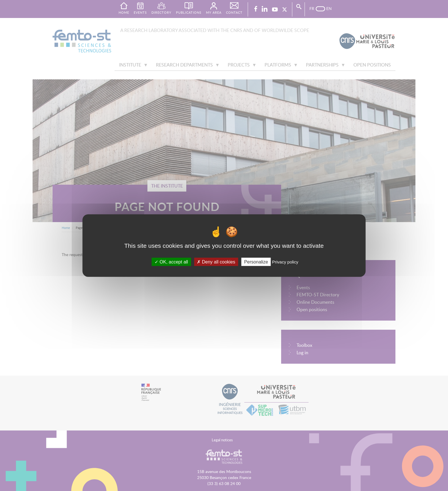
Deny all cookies (216, 262)
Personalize (256, 262)
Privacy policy (285, 262)
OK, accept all (171, 262)
